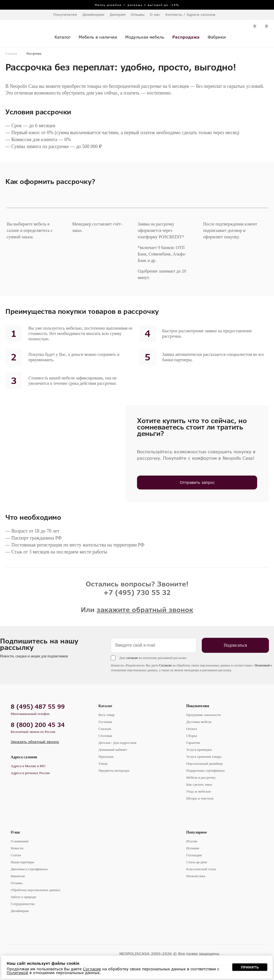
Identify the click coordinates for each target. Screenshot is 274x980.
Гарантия (193, 743)
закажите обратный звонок (145, 610)
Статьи (16, 855)
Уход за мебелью (199, 791)
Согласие (165, 665)
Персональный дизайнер (204, 764)
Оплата (192, 729)
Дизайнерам (93, 14)
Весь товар (106, 715)
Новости (17, 848)
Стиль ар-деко (197, 862)
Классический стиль (201, 869)
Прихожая (106, 757)
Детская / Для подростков (117, 743)
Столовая (105, 736)
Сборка (192, 736)
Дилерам (118, 14)
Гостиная (105, 722)
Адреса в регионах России (30, 773)
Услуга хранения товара (204, 757)
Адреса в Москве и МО (28, 766)
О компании (20, 841)
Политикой (262, 665)
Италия (192, 841)
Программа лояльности (203, 715)
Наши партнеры (22, 862)
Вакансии (18, 876)
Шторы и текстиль (200, 798)
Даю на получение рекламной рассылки (153, 658)
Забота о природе (23, 897)
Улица (103, 764)
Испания (193, 848)
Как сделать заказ (199, 784)
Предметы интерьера (114, 770)
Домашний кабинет (113, 750)
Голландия (194, 855)
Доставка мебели (199, 722)
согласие (132, 658)
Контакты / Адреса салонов (190, 14)
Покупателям (198, 706)
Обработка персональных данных (36, 890)
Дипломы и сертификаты (29, 869)
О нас (16, 832)
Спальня (105, 729)
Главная (11, 53)
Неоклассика (196, 876)
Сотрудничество (23, 904)
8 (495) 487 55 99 (38, 706)
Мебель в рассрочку (201, 777)
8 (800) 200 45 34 (38, 725)
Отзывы (138, 14)
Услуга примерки (199, 750)
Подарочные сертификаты (205, 770)
